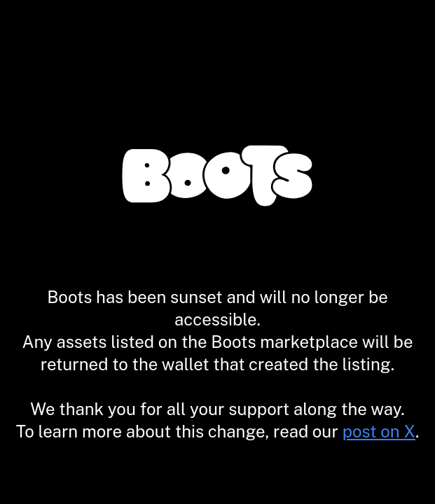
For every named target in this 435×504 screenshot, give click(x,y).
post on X (379, 431)
